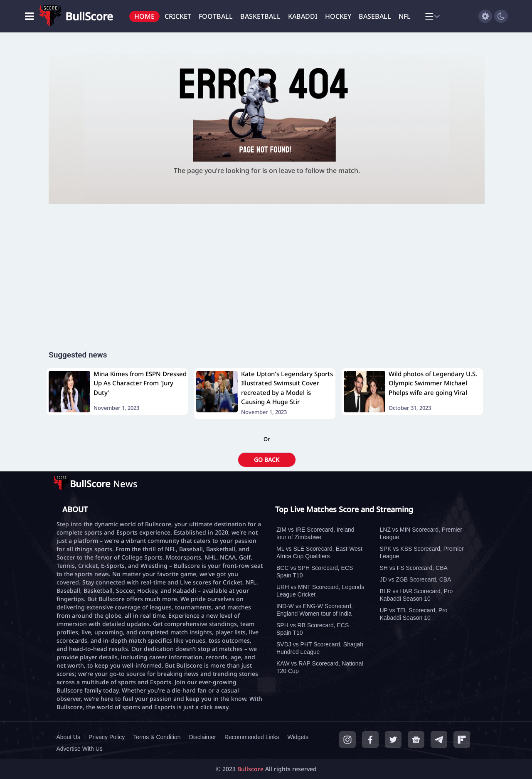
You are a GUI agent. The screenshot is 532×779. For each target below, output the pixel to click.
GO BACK (267, 460)
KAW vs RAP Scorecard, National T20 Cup (320, 667)
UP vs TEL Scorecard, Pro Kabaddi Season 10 (414, 614)
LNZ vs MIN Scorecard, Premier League (421, 533)
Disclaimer (203, 737)
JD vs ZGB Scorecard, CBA (416, 579)
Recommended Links (252, 737)
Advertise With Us (80, 749)
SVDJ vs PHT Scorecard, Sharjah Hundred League (320, 648)
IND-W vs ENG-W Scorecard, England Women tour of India (315, 610)
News (104, 483)
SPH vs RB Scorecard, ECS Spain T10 (313, 629)
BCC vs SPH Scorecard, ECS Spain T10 (315, 572)
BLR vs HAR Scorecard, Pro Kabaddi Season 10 (416, 595)
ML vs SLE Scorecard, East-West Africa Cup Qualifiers (319, 552)
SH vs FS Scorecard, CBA (414, 568)
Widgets (298, 737)
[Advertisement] (267, 284)
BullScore (89, 16)
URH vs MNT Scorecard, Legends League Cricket (320, 591)
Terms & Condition (157, 737)
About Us (69, 737)
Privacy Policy (107, 737)
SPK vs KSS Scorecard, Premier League (422, 552)
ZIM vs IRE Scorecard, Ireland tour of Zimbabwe (315, 533)
